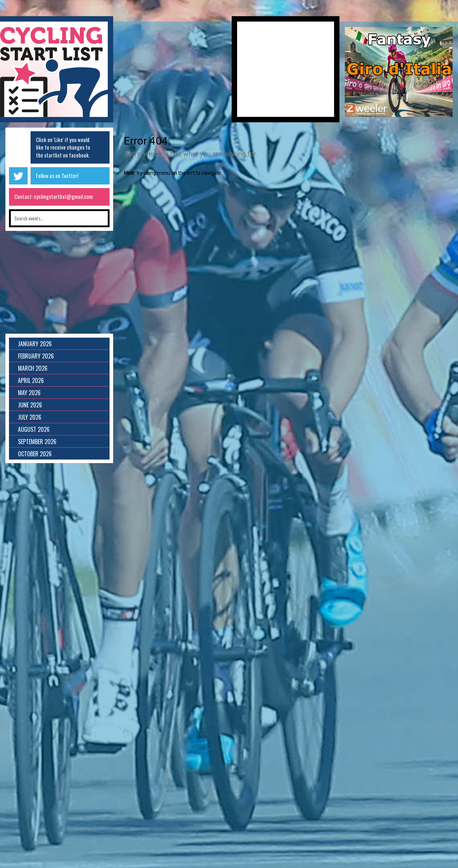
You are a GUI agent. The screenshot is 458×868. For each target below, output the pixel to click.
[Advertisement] (172, 72)
